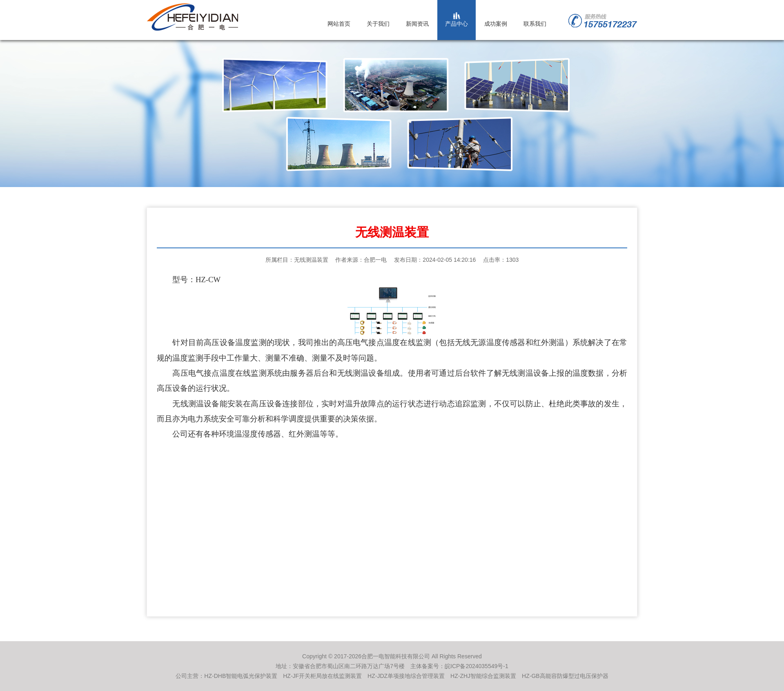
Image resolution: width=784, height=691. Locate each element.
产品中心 (457, 24)
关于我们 (378, 24)
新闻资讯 (417, 24)
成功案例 (496, 24)
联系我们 (535, 24)
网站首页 (339, 24)
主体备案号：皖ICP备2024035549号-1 (459, 666)
